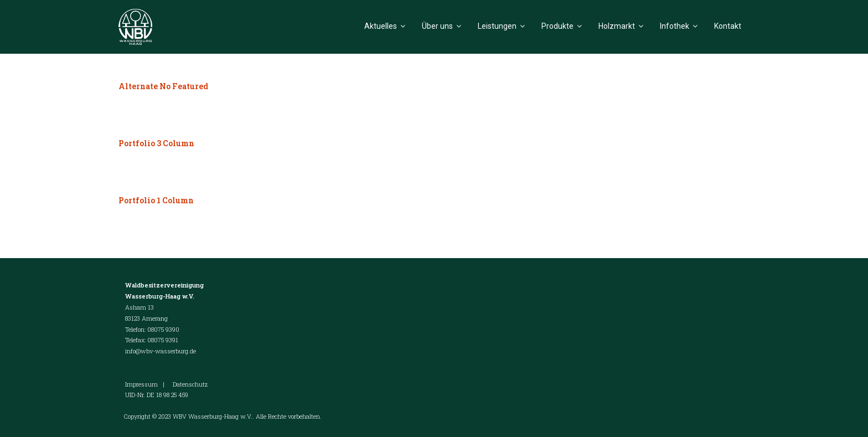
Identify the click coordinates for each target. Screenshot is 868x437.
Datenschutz (190, 384)
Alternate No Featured (163, 86)
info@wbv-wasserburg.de (161, 351)
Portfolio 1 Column (156, 200)
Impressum (141, 384)
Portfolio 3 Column (156, 143)
